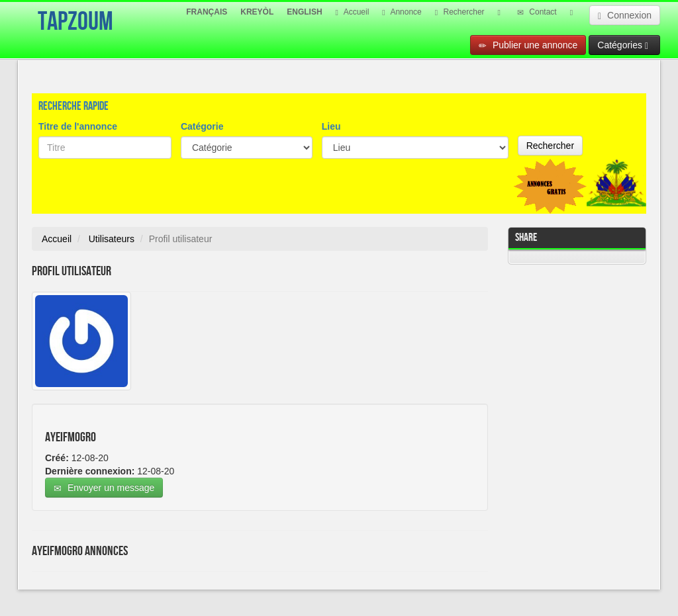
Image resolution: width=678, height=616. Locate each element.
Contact (537, 12)
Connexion (625, 16)
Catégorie (202, 126)
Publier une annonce (528, 45)
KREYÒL (257, 12)
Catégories (623, 45)
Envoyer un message (104, 488)
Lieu (331, 126)
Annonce (402, 12)
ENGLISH (304, 12)
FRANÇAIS (207, 12)
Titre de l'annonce (78, 126)
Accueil (353, 12)
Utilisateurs (112, 239)
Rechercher (460, 12)
